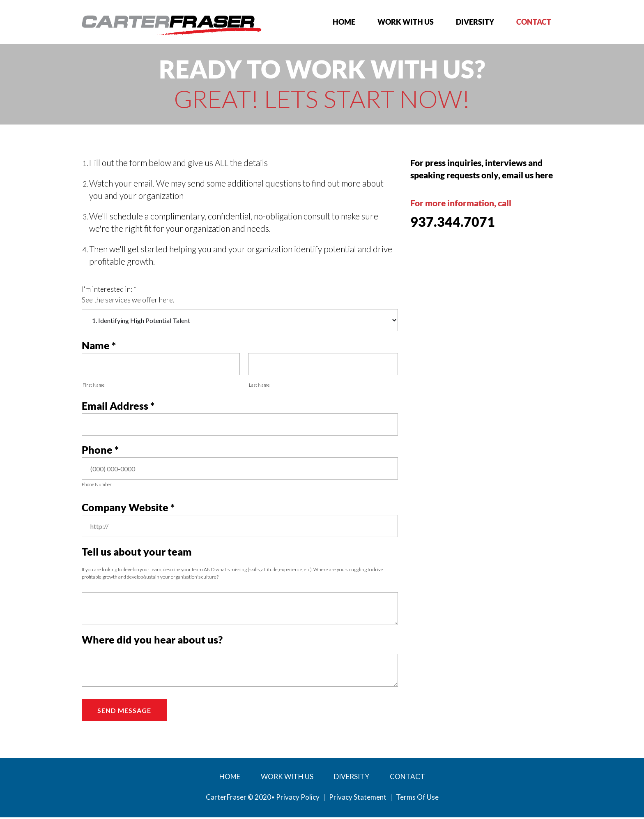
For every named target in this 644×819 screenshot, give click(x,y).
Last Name (259, 385)
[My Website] (172, 24)
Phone (97, 451)
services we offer (131, 300)
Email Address (115, 406)
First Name (93, 385)
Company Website (125, 509)
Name (96, 346)
